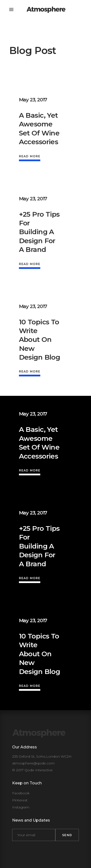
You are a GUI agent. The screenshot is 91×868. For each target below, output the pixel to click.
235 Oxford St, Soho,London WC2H (42, 756)
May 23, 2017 (33, 100)
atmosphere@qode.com (33, 763)
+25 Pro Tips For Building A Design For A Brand (39, 232)
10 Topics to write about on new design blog (40, 340)
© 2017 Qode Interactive (32, 770)
